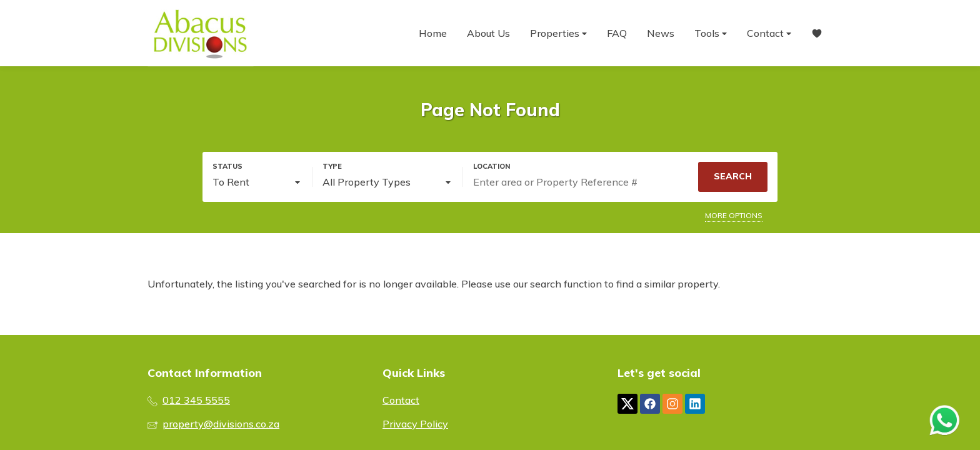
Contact (769, 33)
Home (433, 33)
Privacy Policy (415, 424)
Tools (711, 33)
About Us (488, 33)
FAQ (617, 33)
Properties (558, 33)
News (661, 33)
